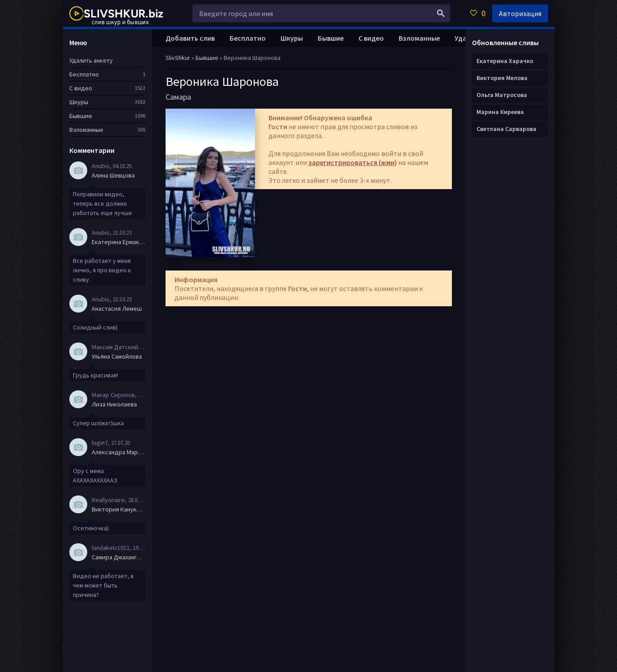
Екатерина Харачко (505, 61)
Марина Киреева (500, 112)
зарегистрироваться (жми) (353, 162)
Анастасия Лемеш (117, 309)
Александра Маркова (119, 452)
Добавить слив (190, 38)
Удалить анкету (91, 60)
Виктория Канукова (119, 509)
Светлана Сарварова (506, 129)
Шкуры (292, 38)
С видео (371, 38)
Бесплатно (248, 38)
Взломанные (419, 38)
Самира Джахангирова (119, 557)
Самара (178, 97)
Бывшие (331, 38)
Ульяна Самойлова (117, 356)
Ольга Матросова (502, 95)
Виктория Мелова (502, 78)
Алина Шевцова (113, 175)
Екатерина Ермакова (119, 242)
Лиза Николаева (114, 404)
